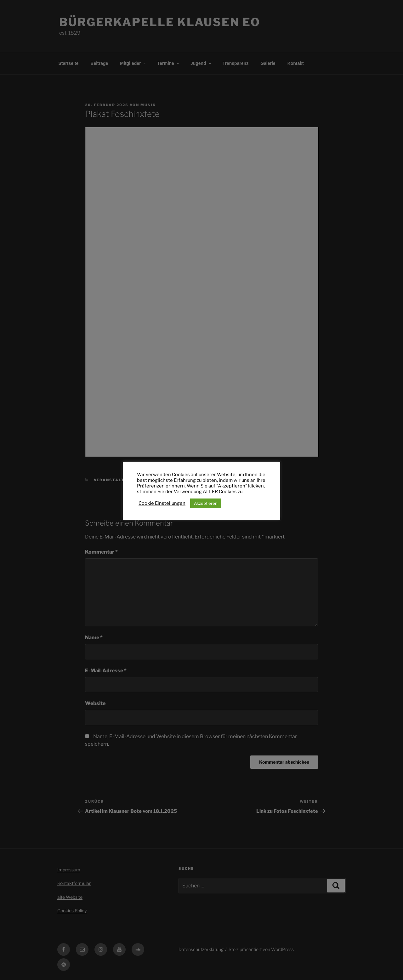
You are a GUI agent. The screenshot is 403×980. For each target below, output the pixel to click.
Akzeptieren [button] (206, 503)
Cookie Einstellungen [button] (162, 503)
